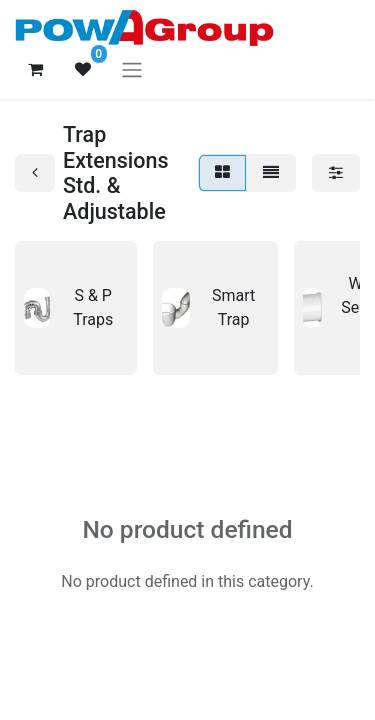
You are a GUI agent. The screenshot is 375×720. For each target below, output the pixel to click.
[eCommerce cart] (35, 69)
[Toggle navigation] (132, 69)
